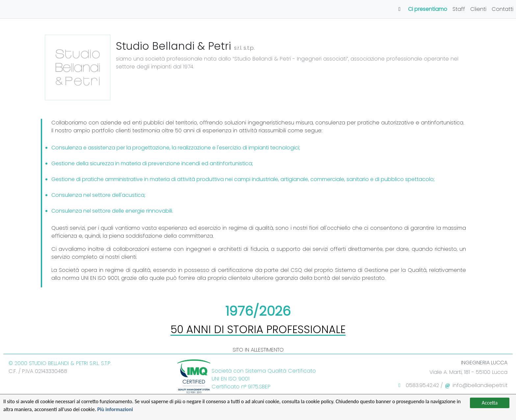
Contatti (503, 9)
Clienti (478, 9)
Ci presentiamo (428, 9)
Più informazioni (115, 409)
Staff (459, 9)
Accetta (490, 403)
